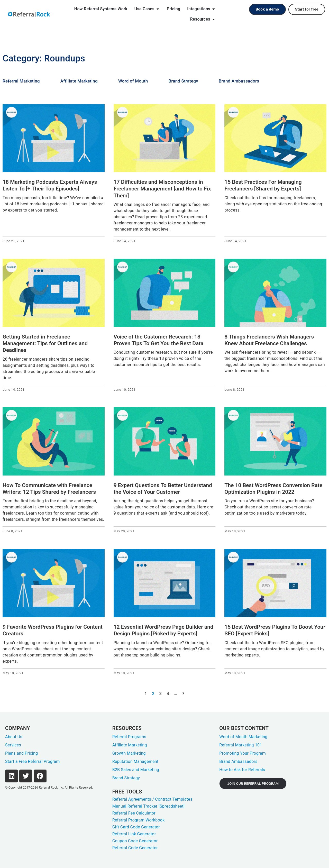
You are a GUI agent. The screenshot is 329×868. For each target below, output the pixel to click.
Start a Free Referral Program (32, 761)
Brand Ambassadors (239, 81)
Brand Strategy (183, 81)
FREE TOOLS (127, 792)
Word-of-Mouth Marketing (243, 737)
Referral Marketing (21, 81)
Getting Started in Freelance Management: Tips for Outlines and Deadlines (45, 344)
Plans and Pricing (21, 753)
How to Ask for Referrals (242, 770)
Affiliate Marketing (79, 81)
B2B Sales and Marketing (136, 770)
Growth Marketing (129, 753)
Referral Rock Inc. (51, 788)
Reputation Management (135, 761)
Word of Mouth (133, 81)
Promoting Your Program (243, 753)
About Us (14, 737)
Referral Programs (129, 737)
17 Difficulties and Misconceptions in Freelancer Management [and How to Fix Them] (162, 189)
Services (13, 745)
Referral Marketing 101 (241, 745)
